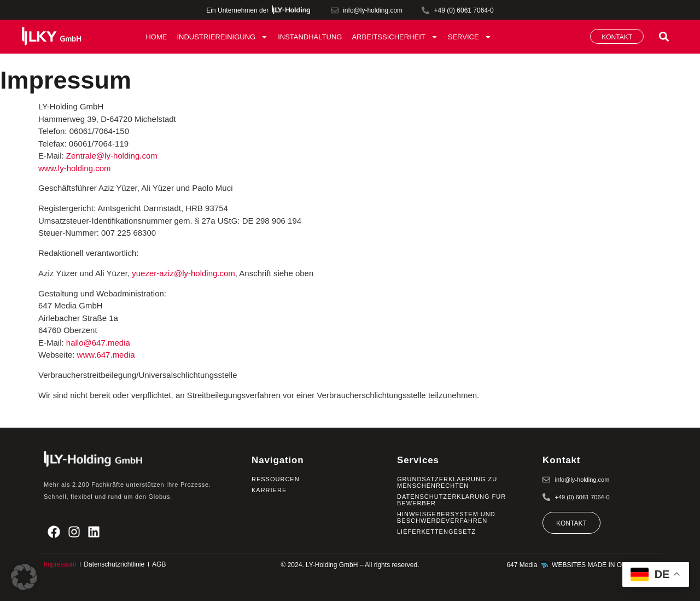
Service (470, 37)
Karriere (269, 490)
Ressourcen (276, 479)
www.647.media (106, 355)
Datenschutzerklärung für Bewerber (451, 500)
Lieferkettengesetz (436, 532)
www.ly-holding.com (75, 168)
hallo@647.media (98, 343)
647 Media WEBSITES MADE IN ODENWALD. (581, 565)
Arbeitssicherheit (395, 37)
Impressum (60, 564)
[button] (664, 36)
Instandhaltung (310, 37)
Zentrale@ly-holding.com (112, 156)
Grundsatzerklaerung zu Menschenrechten (447, 482)
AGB (159, 564)
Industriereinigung (222, 37)
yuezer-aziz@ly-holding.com (183, 273)
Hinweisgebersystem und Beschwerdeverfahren (446, 517)
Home (156, 37)
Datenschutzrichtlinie (114, 564)
